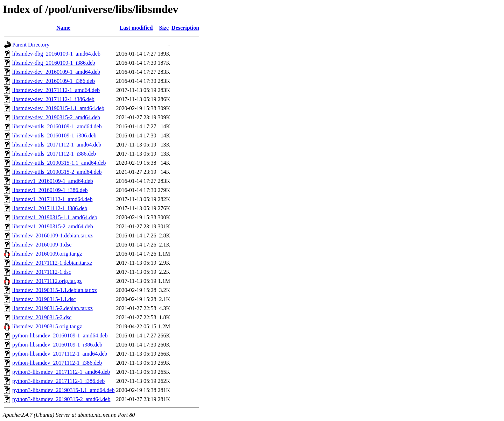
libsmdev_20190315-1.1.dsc (44, 299)
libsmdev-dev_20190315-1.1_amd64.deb (58, 108)
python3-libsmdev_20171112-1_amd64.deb (61, 372)
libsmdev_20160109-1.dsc (42, 245)
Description (185, 28)
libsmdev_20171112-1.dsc (42, 272)
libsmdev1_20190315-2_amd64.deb (53, 226)
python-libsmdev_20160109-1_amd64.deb (60, 336)
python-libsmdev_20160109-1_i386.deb (57, 345)
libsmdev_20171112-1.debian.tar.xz (52, 263)
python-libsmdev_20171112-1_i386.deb (57, 363)
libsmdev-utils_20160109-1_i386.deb (54, 135)
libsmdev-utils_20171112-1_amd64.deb (57, 145)
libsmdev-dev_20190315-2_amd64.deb (56, 117)
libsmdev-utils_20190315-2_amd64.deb (57, 172)
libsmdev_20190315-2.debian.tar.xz (52, 308)
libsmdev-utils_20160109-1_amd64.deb (57, 126)
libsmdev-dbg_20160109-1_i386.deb (54, 63)
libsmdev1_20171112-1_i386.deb (50, 208)
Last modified (136, 28)
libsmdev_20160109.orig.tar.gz (47, 254)
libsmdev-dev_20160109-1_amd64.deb (56, 72)
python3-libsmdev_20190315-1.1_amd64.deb (63, 390)
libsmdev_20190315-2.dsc (42, 317)
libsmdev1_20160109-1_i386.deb (50, 190)
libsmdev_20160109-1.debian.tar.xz (52, 236)
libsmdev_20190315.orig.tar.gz (47, 326)
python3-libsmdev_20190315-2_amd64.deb (61, 399)
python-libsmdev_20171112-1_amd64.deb (60, 354)
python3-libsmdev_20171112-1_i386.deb (58, 381)
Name (63, 28)
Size (164, 28)
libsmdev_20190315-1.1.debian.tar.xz (55, 290)
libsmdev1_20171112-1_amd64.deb (52, 199)
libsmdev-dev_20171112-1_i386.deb (53, 99)
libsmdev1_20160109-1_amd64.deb (53, 181)
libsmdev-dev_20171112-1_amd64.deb (56, 90)
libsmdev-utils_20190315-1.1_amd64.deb (59, 163)
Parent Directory (31, 45)
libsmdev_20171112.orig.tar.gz (47, 281)
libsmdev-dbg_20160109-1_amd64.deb (56, 54)
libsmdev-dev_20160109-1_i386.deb (54, 81)
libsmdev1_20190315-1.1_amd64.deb (55, 217)
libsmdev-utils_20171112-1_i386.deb (54, 154)
